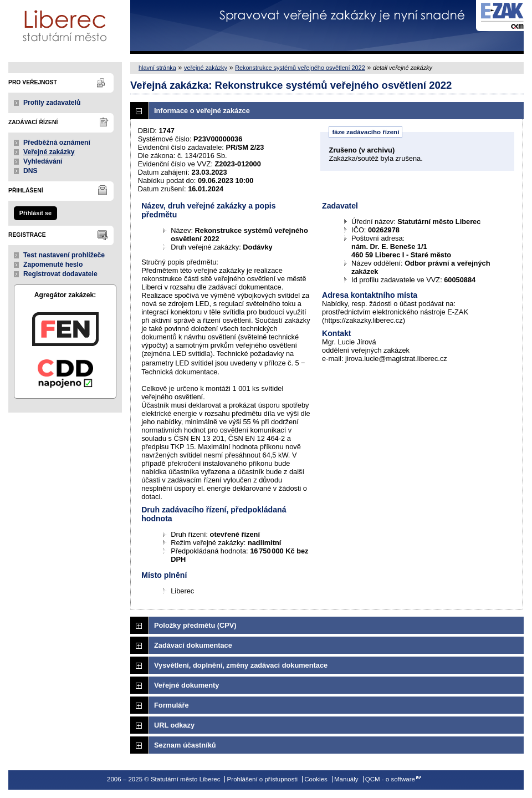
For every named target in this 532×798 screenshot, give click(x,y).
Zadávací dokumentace (193, 645)
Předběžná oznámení (57, 143)
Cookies (316, 779)
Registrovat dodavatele (60, 274)
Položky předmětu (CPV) (195, 625)
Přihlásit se (35, 213)
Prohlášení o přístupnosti (262, 779)
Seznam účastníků (185, 745)
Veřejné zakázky (49, 152)
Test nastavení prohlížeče (64, 255)
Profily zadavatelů (52, 103)
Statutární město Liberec (65, 27)
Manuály (346, 779)
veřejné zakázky (206, 68)
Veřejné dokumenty (186, 685)
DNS (30, 171)
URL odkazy (174, 725)
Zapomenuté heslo (53, 265)
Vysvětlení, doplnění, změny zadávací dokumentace (241, 665)
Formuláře (172, 705)
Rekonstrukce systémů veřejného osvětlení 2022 (300, 68)
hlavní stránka (157, 68)
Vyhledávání (43, 161)
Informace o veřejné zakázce (202, 111)
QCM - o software (390, 779)
